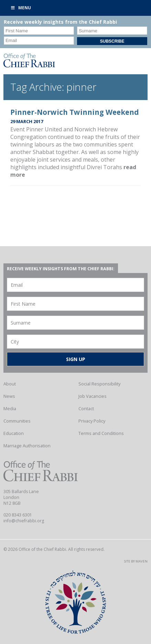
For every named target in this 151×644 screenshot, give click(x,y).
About (10, 384)
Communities (17, 421)
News (9, 396)
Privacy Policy (92, 421)
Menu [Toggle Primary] (21, 8)
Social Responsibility (99, 384)
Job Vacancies (93, 396)
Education (14, 433)
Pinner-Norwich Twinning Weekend (75, 112)
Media (10, 408)
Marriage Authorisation (27, 446)
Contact (86, 408)
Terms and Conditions (101, 433)
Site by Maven (136, 561)
